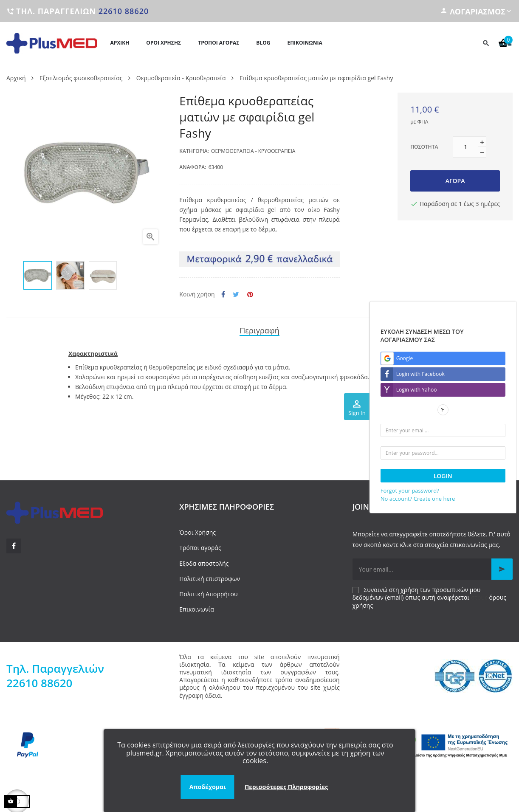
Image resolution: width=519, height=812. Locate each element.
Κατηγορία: (194, 151)
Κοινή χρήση (223, 295)
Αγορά (455, 181)
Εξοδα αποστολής (204, 562)
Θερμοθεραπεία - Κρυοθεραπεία (253, 151)
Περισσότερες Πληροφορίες (286, 787)
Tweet (236, 295)
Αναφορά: (193, 167)
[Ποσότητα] (465, 147)
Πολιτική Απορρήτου (208, 593)
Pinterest (250, 295)
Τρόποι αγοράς (200, 546)
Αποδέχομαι (208, 787)
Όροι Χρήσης (197, 531)
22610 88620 (124, 11)
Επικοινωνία (196, 608)
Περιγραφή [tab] (259, 330)
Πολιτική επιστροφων (210, 577)
